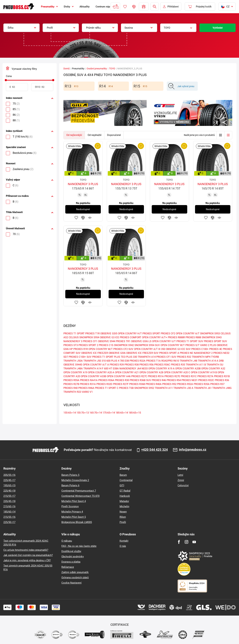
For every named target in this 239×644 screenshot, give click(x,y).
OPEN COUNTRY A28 (151, 372)
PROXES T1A (153, 361)
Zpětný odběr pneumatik (75, 572)
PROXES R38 (132, 365)
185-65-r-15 (135, 413)
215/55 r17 (9, 496)
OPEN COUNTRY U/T (164, 341)
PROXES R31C (189, 376)
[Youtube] (194, 542)
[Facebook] (179, 542)
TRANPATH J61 (203, 388)
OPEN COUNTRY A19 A (161, 369)
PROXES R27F (121, 384)
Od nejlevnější (74, 135)
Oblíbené (125, 7)
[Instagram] (186, 542)
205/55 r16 (9, 475)
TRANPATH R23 (72, 392)
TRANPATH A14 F (93, 369)
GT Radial (125, 491)
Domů (67, 69)
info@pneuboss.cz (193, 450)
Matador (124, 501)
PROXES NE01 (190, 380)
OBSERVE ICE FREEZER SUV (142, 353)
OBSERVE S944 (107, 341)
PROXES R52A (185, 384)
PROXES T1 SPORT (74, 334)
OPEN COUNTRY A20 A (101, 372)
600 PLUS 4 (113, 361)
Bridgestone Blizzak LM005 (77, 522)
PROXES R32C (206, 380)
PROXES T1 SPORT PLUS (106, 357)
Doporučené (114, 135)
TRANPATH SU (215, 365)
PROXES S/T (192, 345)
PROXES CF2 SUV (123, 349)
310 (104, 361)
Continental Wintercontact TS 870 (80, 496)
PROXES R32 (184, 357)
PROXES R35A (202, 384)
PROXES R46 (159, 380)
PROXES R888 (193, 337)
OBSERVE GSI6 (117, 353)
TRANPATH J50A (73, 361)
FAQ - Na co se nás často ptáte (79, 546)
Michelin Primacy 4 (72, 512)
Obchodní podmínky (73, 557)
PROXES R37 (217, 384)
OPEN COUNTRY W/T (173, 345)
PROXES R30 (122, 380)
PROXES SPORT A (169, 353)
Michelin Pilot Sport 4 (74, 501)
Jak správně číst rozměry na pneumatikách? (28, 555)
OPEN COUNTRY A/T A (96, 365)
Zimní (181, 480)
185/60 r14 (9, 512)
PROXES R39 (117, 365)
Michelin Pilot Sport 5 (74, 517)
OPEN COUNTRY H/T (130, 334)
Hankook (125, 496)
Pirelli (123, 522)
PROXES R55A (71, 380)
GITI (122, 485)
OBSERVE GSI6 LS (141, 341)
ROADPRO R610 (170, 361)
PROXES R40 (71, 388)
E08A (116, 369)
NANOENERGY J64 (130, 369)
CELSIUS (74, 337)
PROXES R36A (106, 380)
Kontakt (124, 541)
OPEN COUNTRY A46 (119, 376)
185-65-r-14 (122, 413)
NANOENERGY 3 (73, 341)
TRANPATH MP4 (201, 357)
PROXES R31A (88, 384)
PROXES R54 (174, 380)
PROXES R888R (176, 337)
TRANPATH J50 (92, 361)
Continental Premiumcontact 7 (79, 491)
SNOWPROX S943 (212, 337)
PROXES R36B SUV (140, 380)
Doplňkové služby (71, 551)
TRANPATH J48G (222, 388)
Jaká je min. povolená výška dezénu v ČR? (27, 560)
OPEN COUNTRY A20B (188, 369)
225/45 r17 (9, 480)
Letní (180, 475)
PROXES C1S (106, 345)
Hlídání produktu (90, 218)
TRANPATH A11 (164, 388)
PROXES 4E (216, 349)
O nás (123, 546)
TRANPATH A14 (147, 357)
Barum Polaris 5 (70, 475)
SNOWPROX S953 (210, 334)
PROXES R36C (162, 365)
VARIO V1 (87, 392)
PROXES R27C (139, 376)
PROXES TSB (126, 388)
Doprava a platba (71, 562)
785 (122, 361)
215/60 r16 (9, 506)
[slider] (6, 80)
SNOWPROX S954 (89, 337)
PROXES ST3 (71, 345)
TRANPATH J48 (188, 361)
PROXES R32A (138, 361)
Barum (123, 475)
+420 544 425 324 (155, 450)
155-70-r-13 (83, 413)
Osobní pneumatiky (97, 69)
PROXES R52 (169, 384)
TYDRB (215, 357)
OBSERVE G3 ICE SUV (178, 349)
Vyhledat (218, 28)
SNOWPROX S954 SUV (147, 345)
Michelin (124, 506)
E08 (127, 361)
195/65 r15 (9, 485)
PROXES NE (186, 353)
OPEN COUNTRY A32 (213, 369)
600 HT (108, 369)
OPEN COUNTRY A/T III (147, 349)
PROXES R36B (137, 384)
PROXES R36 (222, 380)
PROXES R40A (154, 384)
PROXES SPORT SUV (215, 341)
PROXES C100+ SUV (80, 357)
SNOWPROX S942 (124, 345)
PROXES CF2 (168, 334)
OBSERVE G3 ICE (109, 337)
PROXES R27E (172, 376)
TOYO (112, 69)
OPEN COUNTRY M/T (101, 349)
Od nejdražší (95, 135)
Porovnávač (134, 7)
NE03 (145, 369)
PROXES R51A (156, 376)
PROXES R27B (71, 384)
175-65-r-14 (109, 413)
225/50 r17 (9, 522)
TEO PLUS (127, 357)
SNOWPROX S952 (144, 388)
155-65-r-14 (70, 413)
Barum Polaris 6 (70, 485)
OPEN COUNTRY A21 (127, 372)
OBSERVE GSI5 (109, 334)
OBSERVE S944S (73, 365)
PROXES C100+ (200, 349)
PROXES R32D (104, 384)
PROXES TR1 (123, 341)
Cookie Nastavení (71, 583)
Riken (123, 517)
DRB (221, 361)
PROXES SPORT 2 (88, 345)
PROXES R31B (222, 376)
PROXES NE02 (221, 353)
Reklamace (68, 567)
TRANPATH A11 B (196, 365)
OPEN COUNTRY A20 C (177, 372)
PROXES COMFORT (130, 337)
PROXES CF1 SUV (166, 357)
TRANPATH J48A (73, 369)
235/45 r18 (9, 501)
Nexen (123, 512)
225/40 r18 (9, 491)
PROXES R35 (178, 365)
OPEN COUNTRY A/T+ (155, 337)
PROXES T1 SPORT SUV (190, 341)
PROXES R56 (146, 365)
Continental (126, 480)
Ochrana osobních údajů (75, 578)
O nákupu (67, 541)
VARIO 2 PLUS (208, 345)
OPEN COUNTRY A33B (93, 376)
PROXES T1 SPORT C (107, 388)
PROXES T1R (92, 334)
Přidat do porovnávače (83, 218)
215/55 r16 (9, 517)
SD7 (66, 357)
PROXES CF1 (90, 341)
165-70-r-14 (96, 413)
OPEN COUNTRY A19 (75, 372)
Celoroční (183, 485)
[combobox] (21, 28)
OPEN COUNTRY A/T (188, 334)
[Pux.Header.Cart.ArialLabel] (200, 7)
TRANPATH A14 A (208, 361)
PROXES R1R (81, 349)
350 (163, 349)
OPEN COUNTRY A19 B (204, 372)
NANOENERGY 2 (203, 353)
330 (135, 357)
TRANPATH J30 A (183, 388)
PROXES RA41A (89, 380)
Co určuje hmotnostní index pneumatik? (26, 550)
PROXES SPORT (151, 334)
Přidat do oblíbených (76, 218)
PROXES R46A (86, 388)
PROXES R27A (205, 376)
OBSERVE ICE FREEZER (95, 353)
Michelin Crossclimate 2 (75, 480)
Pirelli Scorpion (70, 506)
